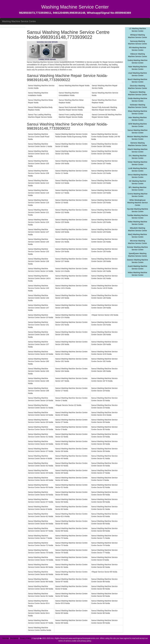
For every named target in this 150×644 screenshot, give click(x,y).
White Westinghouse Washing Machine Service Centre (138, 203)
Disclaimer (14, 638)
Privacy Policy (25, 638)
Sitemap (5, 638)
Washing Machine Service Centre (19, 21)
